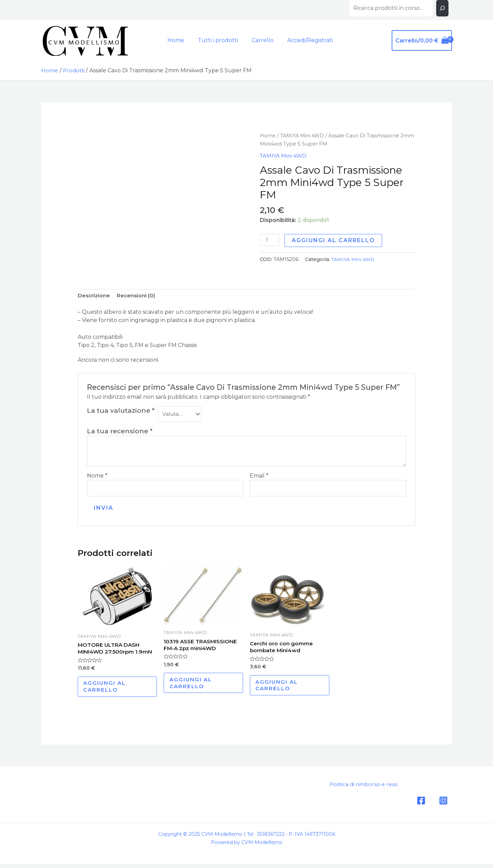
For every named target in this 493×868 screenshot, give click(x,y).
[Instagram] (443, 805)
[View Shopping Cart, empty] (422, 40)
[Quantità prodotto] (270, 240)
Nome (97, 477)
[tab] (95, 296)
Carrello (260, 40)
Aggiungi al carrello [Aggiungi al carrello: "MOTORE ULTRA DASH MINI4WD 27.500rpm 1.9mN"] (107, 690)
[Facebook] (421, 805)
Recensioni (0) (138, 296)
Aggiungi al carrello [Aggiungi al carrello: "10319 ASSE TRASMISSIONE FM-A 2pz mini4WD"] (193, 686)
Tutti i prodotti (218, 40)
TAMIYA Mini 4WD (304, 136)
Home (179, 40)
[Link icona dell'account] (306, 40)
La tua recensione (120, 432)
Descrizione (95, 296)
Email (259, 477)
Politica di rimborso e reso (361, 789)
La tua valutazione (121, 411)
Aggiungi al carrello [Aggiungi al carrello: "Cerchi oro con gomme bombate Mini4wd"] (280, 689)
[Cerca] (442, 8)
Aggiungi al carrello (334, 240)
